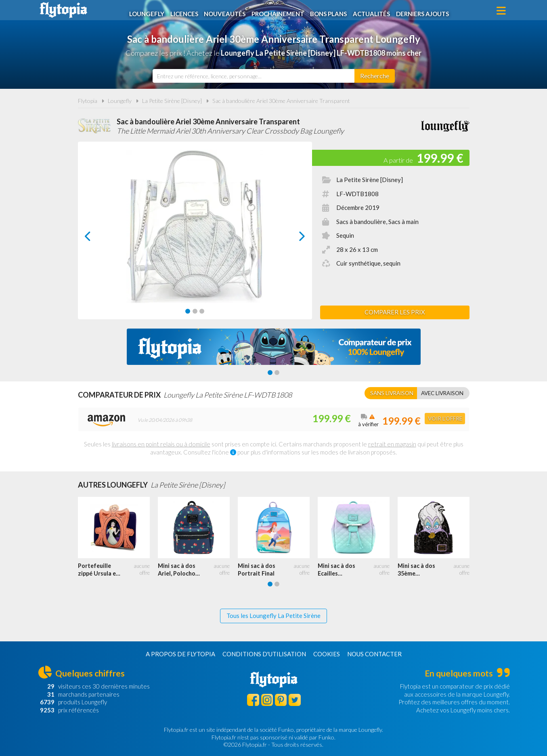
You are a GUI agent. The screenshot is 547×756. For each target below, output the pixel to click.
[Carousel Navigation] (195, 236)
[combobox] (254, 76)
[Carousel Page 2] (195, 311)
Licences (186, 11)
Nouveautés (227, 11)
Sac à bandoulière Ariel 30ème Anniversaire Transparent (281, 101)
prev (97, 238)
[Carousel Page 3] (202, 311)
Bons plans (331, 11)
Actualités (375, 11)
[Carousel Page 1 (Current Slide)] (188, 311)
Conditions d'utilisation (264, 654)
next (293, 238)
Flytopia (63, 10)
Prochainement (280, 11)
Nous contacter (374, 654)
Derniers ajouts (426, 11)
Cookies (327, 654)
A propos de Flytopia (180, 654)
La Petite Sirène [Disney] (172, 101)
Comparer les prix (395, 312)
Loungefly (148, 11)
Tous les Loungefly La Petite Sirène (273, 616)
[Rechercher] (375, 76)
